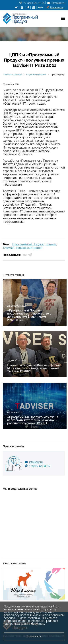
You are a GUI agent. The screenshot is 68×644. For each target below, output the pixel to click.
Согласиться (34, 636)
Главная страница (13, 75)
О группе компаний (36, 75)
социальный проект (29, 248)
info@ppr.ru (59, 3)
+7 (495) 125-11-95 (34, 3)
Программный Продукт (28, 244)
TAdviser (9, 248)
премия (51, 244)
